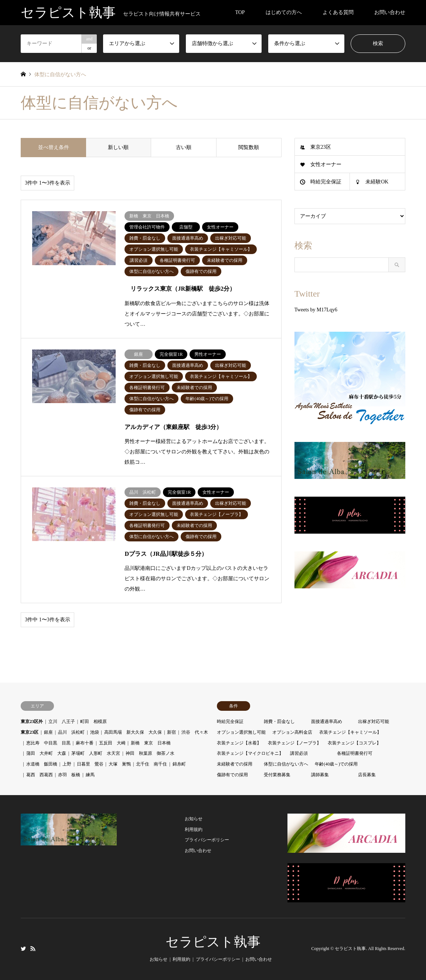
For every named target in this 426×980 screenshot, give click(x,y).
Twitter (23, 949)
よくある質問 (338, 12)
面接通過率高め (327, 722)
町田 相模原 (93, 722)
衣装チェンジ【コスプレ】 (354, 743)
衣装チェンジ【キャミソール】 (350, 732)
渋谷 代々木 (195, 732)
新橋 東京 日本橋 (151, 743)
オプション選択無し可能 (241, 732)
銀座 (48, 732)
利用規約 (194, 829)
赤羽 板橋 (69, 775)
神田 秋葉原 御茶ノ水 (150, 753)
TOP (240, 12)
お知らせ (194, 819)
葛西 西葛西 (40, 775)
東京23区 (321, 147)
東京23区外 (32, 722)
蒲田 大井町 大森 (46, 753)
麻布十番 (85, 743)
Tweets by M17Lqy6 (316, 310)
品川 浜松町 (71, 732)
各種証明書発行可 (355, 753)
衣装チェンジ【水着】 (239, 743)
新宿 (171, 732)
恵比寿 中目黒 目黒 (48, 743)
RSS (33, 949)
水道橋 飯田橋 (42, 764)
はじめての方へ (284, 12)
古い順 (184, 147)
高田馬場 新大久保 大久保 (133, 732)
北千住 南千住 (151, 764)
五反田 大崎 (112, 743)
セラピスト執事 (213, 942)
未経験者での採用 (235, 764)
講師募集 (320, 775)
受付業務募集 (277, 775)
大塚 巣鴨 (120, 764)
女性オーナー (326, 164)
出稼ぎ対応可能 (374, 722)
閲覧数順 (249, 147)
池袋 (95, 732)
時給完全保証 (326, 182)
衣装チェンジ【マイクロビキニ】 (250, 753)
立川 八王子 (62, 722)
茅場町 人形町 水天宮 (96, 753)
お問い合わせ (390, 12)
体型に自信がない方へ (286, 764)
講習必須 (299, 753)
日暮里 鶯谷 (90, 764)
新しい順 (118, 147)
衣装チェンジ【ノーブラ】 (294, 743)
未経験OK (377, 182)
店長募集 (367, 775)
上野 (67, 764)
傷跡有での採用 (232, 775)
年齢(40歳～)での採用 (336, 764)
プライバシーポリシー (207, 840)
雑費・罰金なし (279, 722)
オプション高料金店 (292, 732)
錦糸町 (179, 764)
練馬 (90, 775)
